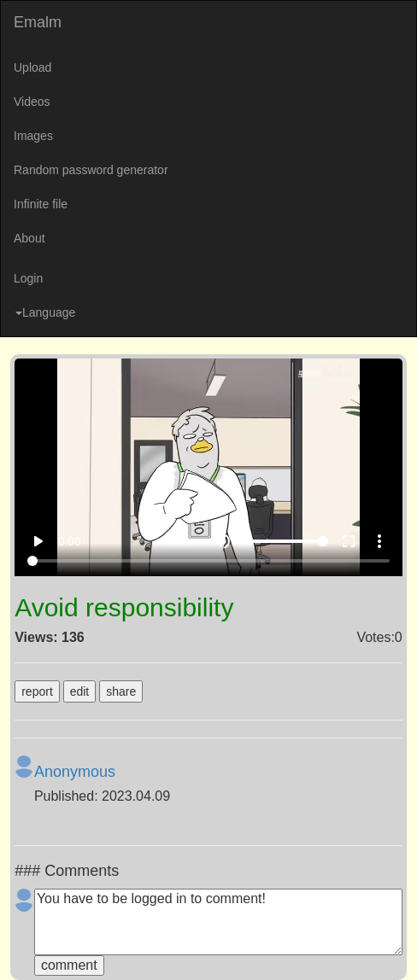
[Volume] (285, 541)
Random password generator (91, 170)
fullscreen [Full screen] (349, 541)
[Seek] (208, 561)
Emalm (38, 22)
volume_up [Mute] (222, 541)
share (121, 691)
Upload (32, 67)
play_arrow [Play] (38, 541)
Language (45, 312)
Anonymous (75, 772)
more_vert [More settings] (379, 541)
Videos (32, 102)
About (29, 238)
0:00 (70, 541)
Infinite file (41, 204)
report (37, 691)
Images (33, 136)
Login (28, 278)
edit (80, 691)
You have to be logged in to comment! (218, 922)
